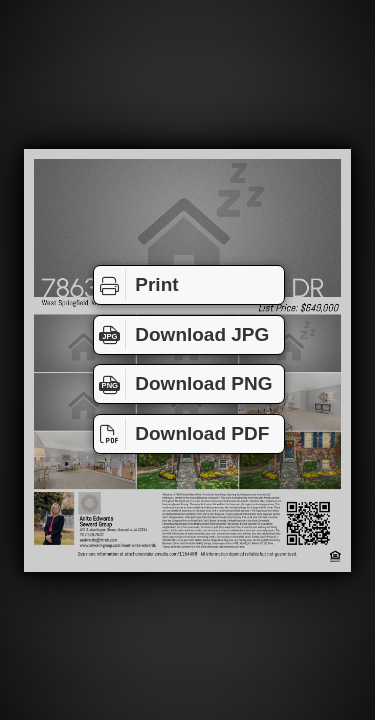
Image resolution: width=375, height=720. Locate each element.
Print (136, 285)
